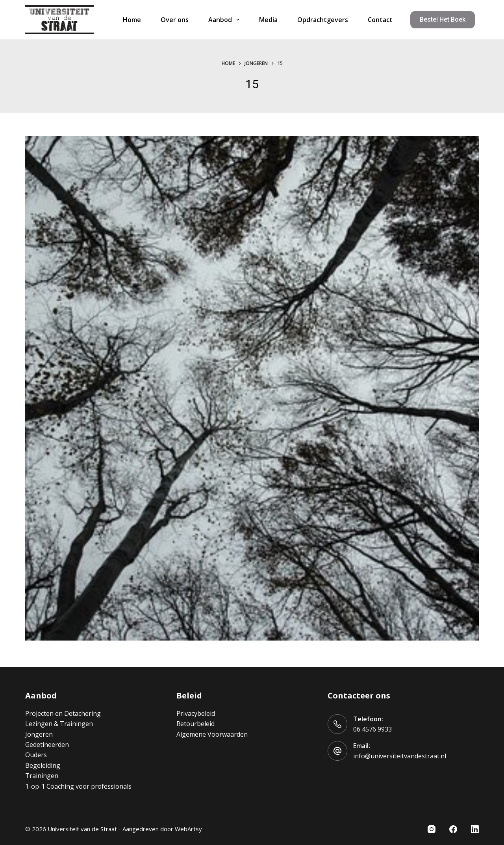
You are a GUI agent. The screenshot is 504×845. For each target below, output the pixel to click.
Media (268, 20)
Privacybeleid (196, 713)
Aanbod (225, 20)
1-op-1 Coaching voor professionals (78, 786)
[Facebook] (453, 829)
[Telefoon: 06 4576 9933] (337, 724)
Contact (380, 20)
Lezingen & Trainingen (59, 724)
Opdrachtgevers (323, 20)
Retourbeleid (195, 724)
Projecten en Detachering (63, 713)
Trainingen (42, 776)
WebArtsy (188, 829)
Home (132, 20)
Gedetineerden (47, 745)
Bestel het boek (443, 19)
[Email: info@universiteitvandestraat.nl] (337, 751)
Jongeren (39, 734)
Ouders (36, 755)
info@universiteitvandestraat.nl (400, 756)
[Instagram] (432, 829)
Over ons (175, 20)
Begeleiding (43, 765)
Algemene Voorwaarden (212, 734)
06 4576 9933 (372, 729)
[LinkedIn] (475, 829)
